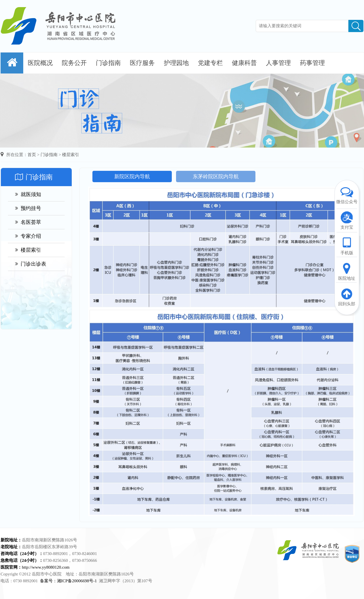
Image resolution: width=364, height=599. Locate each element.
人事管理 (278, 63)
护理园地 (176, 63)
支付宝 (347, 220)
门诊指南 (108, 63)
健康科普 (244, 63)
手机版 (347, 246)
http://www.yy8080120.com (46, 567)
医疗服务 (142, 63)
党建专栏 (210, 63)
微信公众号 (347, 195)
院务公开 (74, 63)
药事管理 (312, 63)
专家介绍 (28, 236)
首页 (32, 155)
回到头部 (347, 297)
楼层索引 (71, 155)
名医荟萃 (28, 222)
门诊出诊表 (31, 264)
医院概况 (40, 63)
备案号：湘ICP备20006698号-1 (68, 581)
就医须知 (28, 194)
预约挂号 (28, 208)
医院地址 (347, 271)
